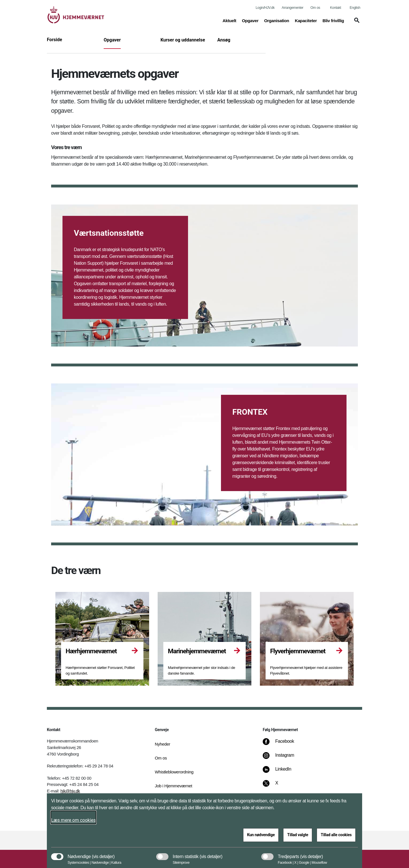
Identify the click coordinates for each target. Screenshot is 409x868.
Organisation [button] (277, 20)
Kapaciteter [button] (306, 20)
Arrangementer (293, 8)
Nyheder (162, 744)
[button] (356, 23)
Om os (315, 8)
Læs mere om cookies (73, 820)
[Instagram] (282, 758)
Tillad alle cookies (336, 835)
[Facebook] (282, 744)
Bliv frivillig (333, 21)
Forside (55, 40)
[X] (277, 786)
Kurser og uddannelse (183, 40)
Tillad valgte (298, 835)
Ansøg (224, 40)
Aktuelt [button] (229, 20)
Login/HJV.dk (265, 8)
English (355, 8)
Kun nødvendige (261, 835)
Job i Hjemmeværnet (174, 786)
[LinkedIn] (281, 772)
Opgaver (112, 40)
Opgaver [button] (250, 20)
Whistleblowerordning (174, 772)
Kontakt (336, 8)
